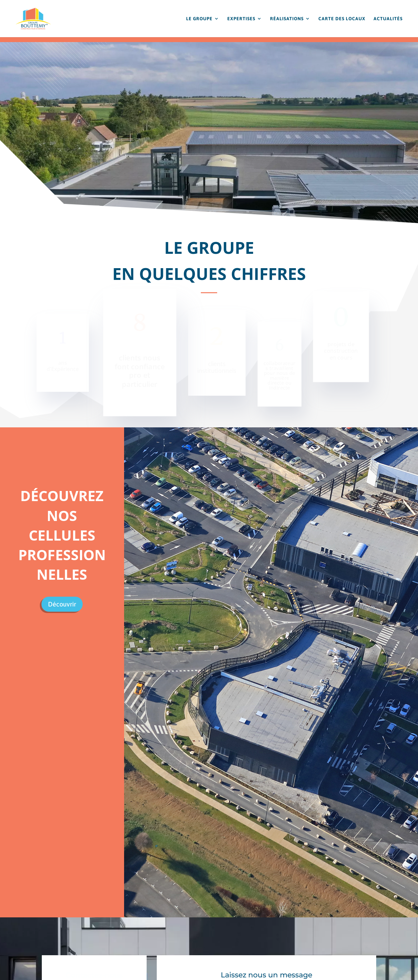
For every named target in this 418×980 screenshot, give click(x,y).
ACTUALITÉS (388, 19)
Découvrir (62, 604)
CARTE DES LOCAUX (342, 19)
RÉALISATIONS (287, 19)
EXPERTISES (241, 19)
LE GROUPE (199, 19)
